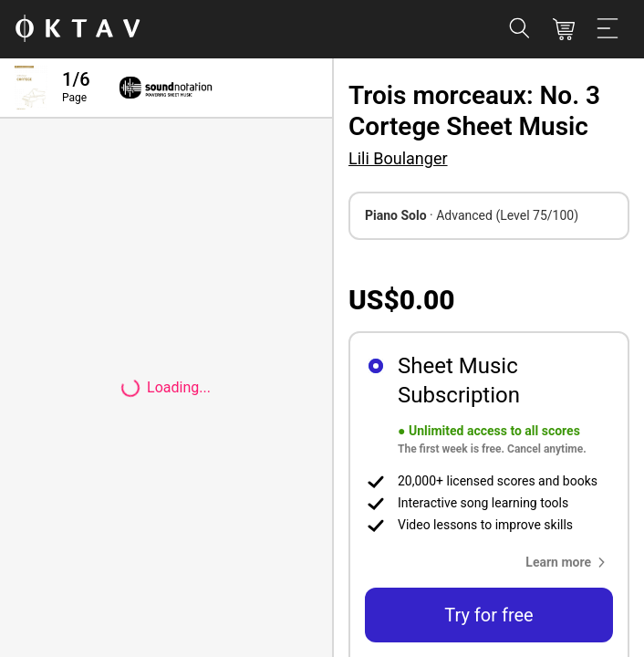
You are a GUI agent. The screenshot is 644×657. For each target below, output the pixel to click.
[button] (569, 562)
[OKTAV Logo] (78, 30)
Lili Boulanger (398, 158)
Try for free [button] (488, 615)
